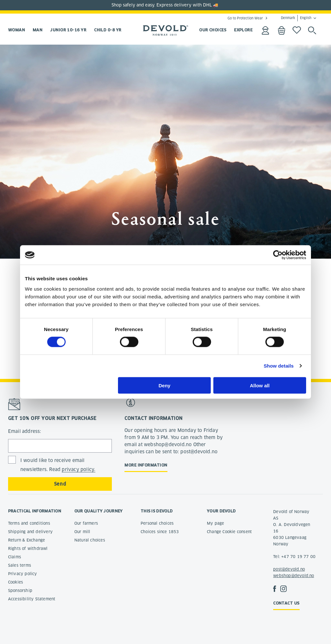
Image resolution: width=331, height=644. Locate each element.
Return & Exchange (27, 540)
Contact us (286, 603)
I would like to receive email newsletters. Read (58, 465)
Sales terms (20, 565)
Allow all (260, 385)
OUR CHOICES (213, 30)
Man (37, 30)
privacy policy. (79, 469)
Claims (15, 557)
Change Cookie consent (229, 532)
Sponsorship (20, 590)
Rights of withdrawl (28, 548)
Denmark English (296, 18)
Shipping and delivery (30, 532)
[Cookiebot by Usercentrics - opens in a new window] (278, 255)
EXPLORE (243, 30)
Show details (279, 366)
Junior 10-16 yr (68, 30)
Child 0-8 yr (108, 30)
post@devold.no (289, 569)
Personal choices (157, 523)
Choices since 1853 (160, 532)
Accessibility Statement (32, 599)
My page (215, 523)
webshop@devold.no (294, 576)
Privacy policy (23, 574)
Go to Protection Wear (245, 18)
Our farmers (86, 523)
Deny (165, 385)
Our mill (82, 532)
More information (146, 465)
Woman (16, 30)
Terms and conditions (29, 523)
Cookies (16, 582)
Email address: (25, 431)
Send (60, 484)
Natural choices (90, 540)
